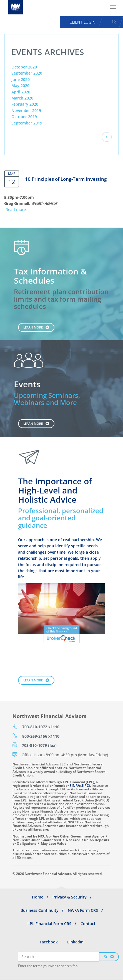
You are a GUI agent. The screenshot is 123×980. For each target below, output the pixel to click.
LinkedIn (75, 942)
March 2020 (22, 98)
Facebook (49, 942)
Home (38, 897)
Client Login (82, 22)
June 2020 (21, 79)
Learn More (33, 327)
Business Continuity (40, 910)
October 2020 (24, 67)
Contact (88, 924)
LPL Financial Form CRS (49, 924)
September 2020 (27, 73)
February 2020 (25, 104)
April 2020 (21, 92)
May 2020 (20, 86)
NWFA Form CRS (83, 910)
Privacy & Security (70, 897)
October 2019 (24, 117)
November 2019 (26, 110)
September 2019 (27, 123)
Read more (16, 209)
